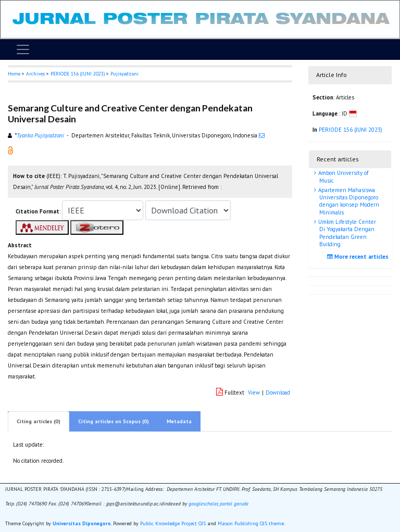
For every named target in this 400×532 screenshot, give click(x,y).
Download (278, 392)
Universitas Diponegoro (82, 523)
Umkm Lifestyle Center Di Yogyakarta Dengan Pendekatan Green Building (346, 233)
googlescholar (202, 504)
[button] (10, 150)
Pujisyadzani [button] (124, 74)
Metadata (179, 421)
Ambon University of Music (342, 176)
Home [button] (14, 74)
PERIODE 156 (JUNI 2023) (78, 74)
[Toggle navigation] (23, 49)
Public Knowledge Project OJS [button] (173, 523)
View (254, 392)
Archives (35, 74)
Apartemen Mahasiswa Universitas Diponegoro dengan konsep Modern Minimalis (348, 201)
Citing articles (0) (39, 421)
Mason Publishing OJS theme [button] (251, 523)
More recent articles (359, 257)
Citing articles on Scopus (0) (114, 421)
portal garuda (234, 504)
